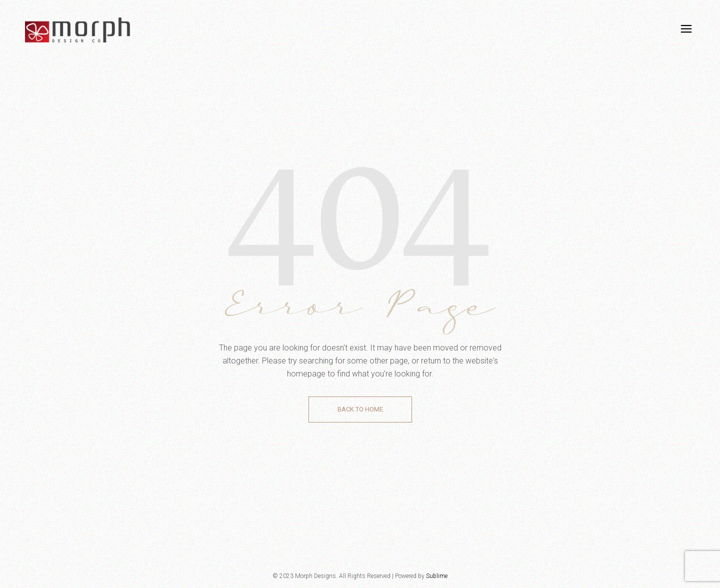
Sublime (437, 576)
